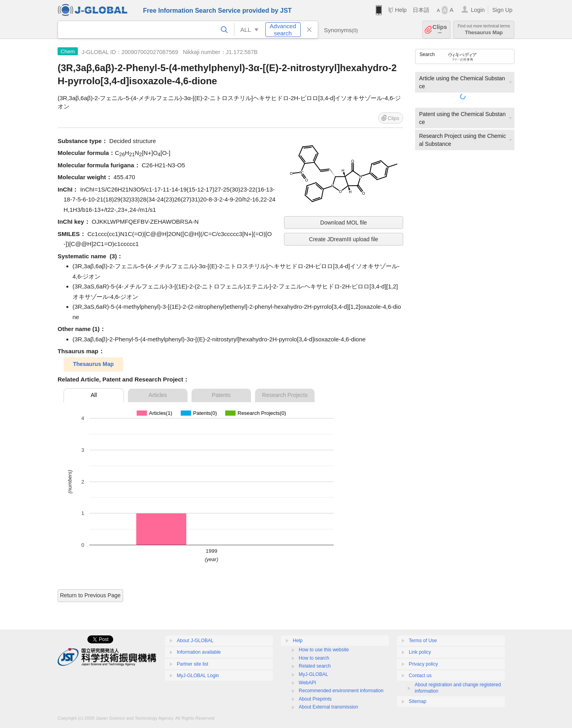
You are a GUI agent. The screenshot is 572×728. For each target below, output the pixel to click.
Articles (158, 395)
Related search (315, 666)
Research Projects (285, 395)
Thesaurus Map (484, 30)
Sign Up (502, 10)
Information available (199, 652)
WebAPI (307, 683)
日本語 (421, 10)
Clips (440, 30)
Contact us (420, 676)
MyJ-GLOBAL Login (198, 676)
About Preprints (315, 699)
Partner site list (192, 664)
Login (478, 10)
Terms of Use (423, 641)
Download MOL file (344, 223)
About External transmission (328, 707)
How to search (314, 658)
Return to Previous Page (90, 595)
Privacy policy (423, 664)
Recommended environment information (341, 691)
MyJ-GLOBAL (313, 674)
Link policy (420, 652)
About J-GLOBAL (195, 641)
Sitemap (417, 701)
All (94, 395)
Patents (221, 395)
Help (401, 10)
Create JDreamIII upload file (344, 239)
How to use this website (324, 650)
